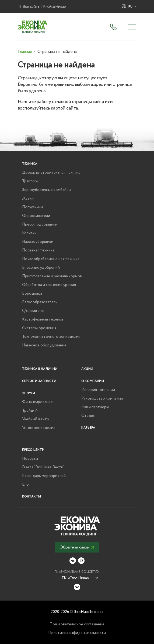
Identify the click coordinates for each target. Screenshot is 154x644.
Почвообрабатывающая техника (51, 259)
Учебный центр (36, 419)
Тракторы (31, 181)
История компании (98, 390)
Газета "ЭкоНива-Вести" (43, 467)
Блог (26, 485)
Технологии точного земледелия (51, 337)
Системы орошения (39, 328)
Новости (30, 459)
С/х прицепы (33, 311)
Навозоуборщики (38, 242)
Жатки (28, 199)
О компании (93, 381)
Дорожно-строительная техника (51, 173)
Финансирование (37, 402)
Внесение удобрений (41, 268)
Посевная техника (38, 250)
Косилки (29, 233)
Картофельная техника (43, 319)
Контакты (31, 497)
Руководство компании (102, 398)
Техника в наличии (40, 369)
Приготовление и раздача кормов (52, 276)
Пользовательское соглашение (77, 624)
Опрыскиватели (36, 216)
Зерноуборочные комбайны (47, 190)
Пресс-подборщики (40, 224)
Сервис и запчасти (39, 381)
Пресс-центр (33, 450)
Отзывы (88, 416)
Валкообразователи (40, 302)
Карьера (88, 428)
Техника (30, 164)
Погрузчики (32, 207)
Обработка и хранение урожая (49, 285)
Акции (87, 369)
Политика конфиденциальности (77, 633)
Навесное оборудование (44, 345)
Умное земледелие (39, 428)
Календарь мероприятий (44, 476)
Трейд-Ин (31, 411)
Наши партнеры (95, 407)
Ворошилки (32, 294)
